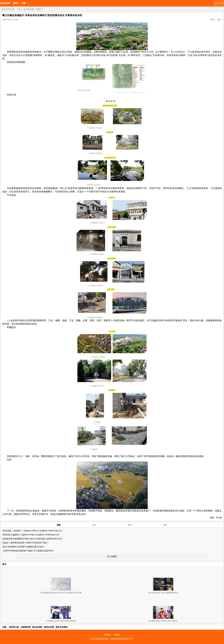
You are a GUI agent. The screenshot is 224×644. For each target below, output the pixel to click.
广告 (19, 9)
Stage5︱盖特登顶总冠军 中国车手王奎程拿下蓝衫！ (26, 543)
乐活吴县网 (5, 3)
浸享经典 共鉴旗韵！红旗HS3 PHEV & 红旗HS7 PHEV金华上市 (31, 535)
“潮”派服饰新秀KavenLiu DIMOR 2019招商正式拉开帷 (61, 593)
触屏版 (107, 635)
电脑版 (117, 635)
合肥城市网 (26, 627)
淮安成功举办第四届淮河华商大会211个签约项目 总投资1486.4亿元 (32, 539)
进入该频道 (112, 556)
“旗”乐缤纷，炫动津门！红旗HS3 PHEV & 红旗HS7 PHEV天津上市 (32, 531)
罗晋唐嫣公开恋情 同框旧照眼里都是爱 (61, 621)
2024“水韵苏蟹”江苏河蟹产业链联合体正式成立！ (24, 547)
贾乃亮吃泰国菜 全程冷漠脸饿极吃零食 (163, 593)
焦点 (4, 564)
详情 (24, 3)
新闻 (15, 3)
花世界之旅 (14, 627)
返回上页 (219, 3)
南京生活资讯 (62, 627)
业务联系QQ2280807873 (122, 639)
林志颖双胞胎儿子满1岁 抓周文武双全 (163, 621)
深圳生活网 (49, 627)
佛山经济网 (37, 627)
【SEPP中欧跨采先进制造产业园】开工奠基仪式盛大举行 (28, 551)
